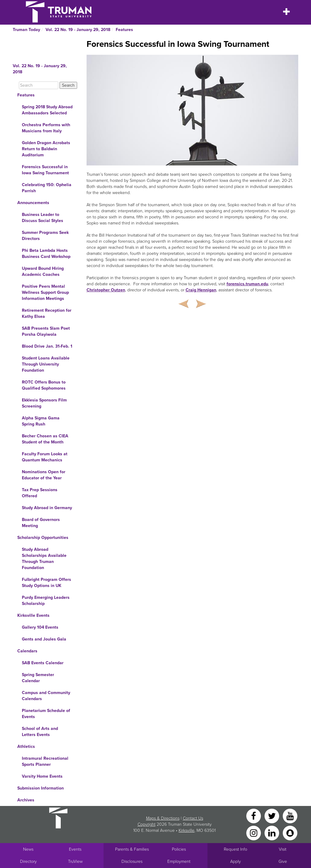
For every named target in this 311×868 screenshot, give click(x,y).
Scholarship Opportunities (43, 538)
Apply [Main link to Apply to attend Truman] (236, 861)
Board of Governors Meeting (41, 523)
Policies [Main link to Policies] (179, 849)
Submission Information (41, 788)
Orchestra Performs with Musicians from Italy (46, 128)
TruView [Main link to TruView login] (75, 861)
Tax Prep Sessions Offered (40, 493)
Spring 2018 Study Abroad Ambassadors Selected (47, 110)
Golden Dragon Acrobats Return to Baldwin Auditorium (46, 149)
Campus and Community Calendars (46, 696)
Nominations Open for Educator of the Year (44, 475)
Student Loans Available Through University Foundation (46, 364)
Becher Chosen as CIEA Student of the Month (45, 439)
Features (124, 30)
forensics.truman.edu (247, 284)
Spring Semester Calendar (38, 678)
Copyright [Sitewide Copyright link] (147, 824)
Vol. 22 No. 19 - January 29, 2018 (78, 30)
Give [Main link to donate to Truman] (283, 861)
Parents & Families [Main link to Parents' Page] (132, 849)
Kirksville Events (33, 615)
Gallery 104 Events (40, 627)
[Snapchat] (290, 833)
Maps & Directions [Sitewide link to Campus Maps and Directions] (163, 818)
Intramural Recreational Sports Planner (45, 761)
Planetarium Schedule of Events (46, 714)
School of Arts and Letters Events (40, 732)
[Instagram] (254, 833)
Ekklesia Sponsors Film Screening (44, 403)
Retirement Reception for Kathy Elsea (47, 313)
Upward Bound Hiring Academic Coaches (43, 271)
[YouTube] (290, 816)
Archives (26, 800)
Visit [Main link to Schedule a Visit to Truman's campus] (283, 849)
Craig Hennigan (201, 290)
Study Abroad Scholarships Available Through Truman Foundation (44, 559)
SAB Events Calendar (43, 663)
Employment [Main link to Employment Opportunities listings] (179, 861)
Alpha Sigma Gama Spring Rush (41, 421)
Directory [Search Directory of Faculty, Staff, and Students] (28, 861)
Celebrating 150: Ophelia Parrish (47, 188)
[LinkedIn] (272, 833)
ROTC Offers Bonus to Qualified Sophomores (44, 385)
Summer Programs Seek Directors (45, 236)
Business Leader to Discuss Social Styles (43, 218)
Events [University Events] (75, 849)
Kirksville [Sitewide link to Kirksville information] (186, 830)
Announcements (33, 203)
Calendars (27, 651)
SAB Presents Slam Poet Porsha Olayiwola (46, 331)
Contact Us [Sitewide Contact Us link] (193, 818)
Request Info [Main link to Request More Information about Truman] (236, 849)
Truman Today (26, 30)
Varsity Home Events (42, 776)
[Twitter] (272, 816)
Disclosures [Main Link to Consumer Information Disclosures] (132, 861)
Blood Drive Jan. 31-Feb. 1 (47, 346)
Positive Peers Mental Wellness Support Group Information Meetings (45, 292)
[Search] (39, 85)
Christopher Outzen (106, 290)
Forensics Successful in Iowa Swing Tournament (45, 170)
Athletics (26, 746)
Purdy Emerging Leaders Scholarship (46, 601)
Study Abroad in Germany (47, 508)
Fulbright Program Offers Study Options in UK (46, 583)
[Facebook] (254, 816)
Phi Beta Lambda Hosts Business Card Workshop (46, 253)
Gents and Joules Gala (44, 639)
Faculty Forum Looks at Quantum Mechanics (45, 457)
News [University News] (28, 849)
